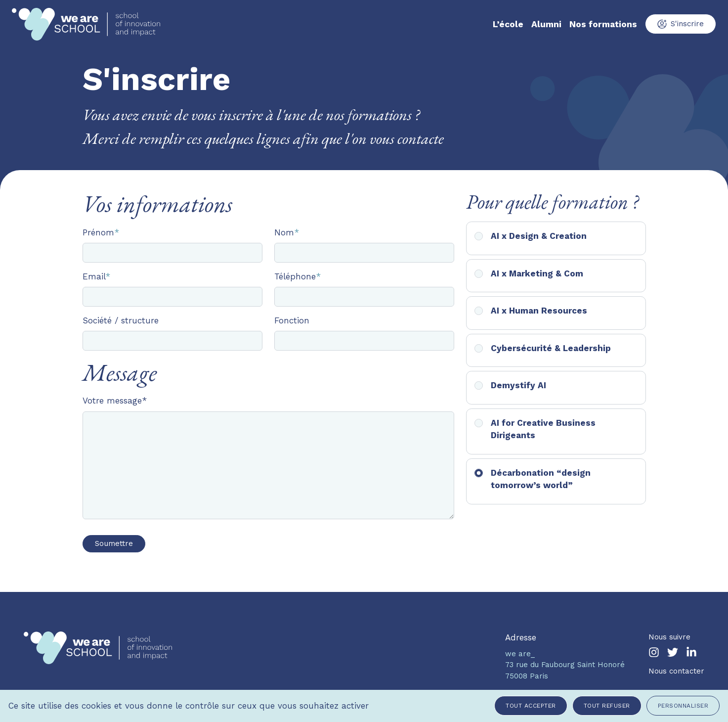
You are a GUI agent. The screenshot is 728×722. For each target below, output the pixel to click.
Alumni (546, 24)
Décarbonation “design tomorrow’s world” (541, 479)
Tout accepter (531, 706)
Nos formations (603, 24)
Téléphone (298, 276)
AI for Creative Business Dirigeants (543, 429)
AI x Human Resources (539, 311)
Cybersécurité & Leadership (551, 348)
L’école (508, 24)
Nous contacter (676, 671)
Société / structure (121, 320)
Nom (287, 232)
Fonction (292, 320)
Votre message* (115, 401)
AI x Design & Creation (539, 236)
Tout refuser (607, 706)
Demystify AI (518, 385)
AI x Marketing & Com (537, 273)
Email (96, 276)
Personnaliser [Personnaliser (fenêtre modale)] (683, 706)
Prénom (101, 232)
